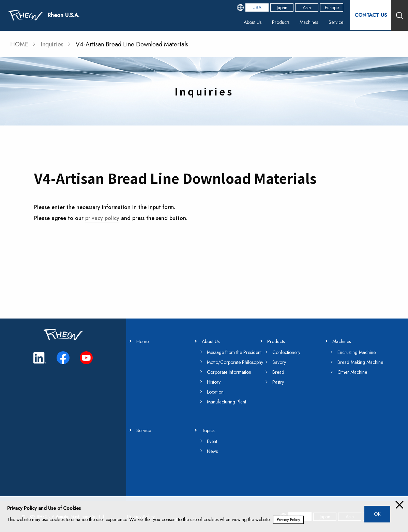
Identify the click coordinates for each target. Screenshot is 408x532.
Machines (309, 22)
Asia (307, 8)
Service (336, 22)
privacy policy (102, 218)
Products (281, 22)
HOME (19, 44)
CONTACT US (371, 15)
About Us (253, 22)
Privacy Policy (288, 520)
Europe (332, 8)
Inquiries (52, 44)
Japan (282, 8)
